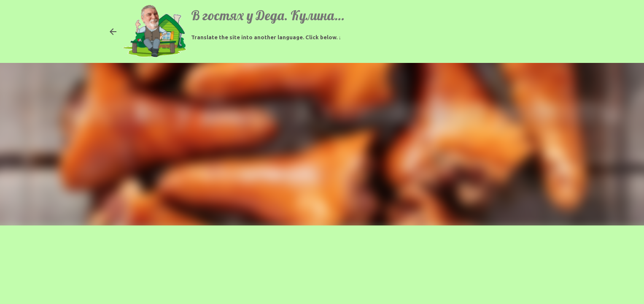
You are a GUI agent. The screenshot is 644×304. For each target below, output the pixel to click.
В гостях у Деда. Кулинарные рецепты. (304, 15)
